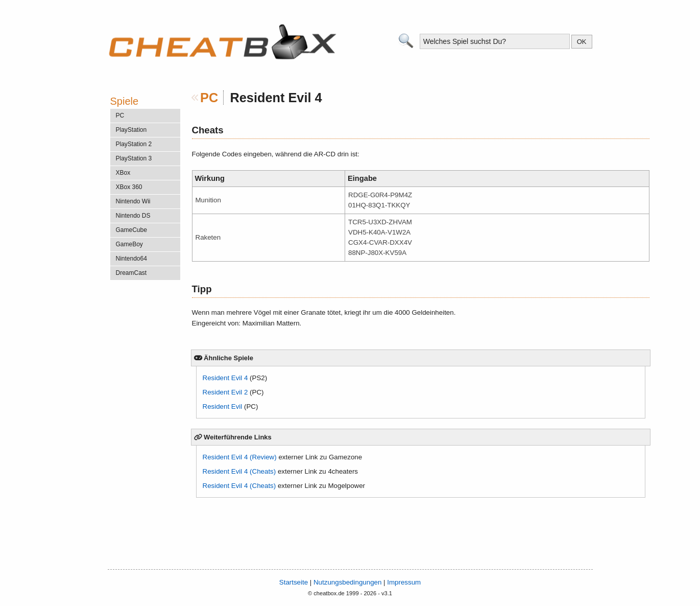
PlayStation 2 (134, 144)
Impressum (404, 582)
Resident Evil (223, 406)
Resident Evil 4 (225, 378)
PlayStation (131, 130)
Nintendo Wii (133, 201)
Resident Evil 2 (225, 392)
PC (209, 98)
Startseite (294, 582)
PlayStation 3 (134, 158)
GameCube (131, 230)
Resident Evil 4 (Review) (240, 457)
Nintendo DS (133, 216)
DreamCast (131, 273)
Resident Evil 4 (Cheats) (239, 471)
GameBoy (129, 244)
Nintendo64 (131, 259)
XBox (123, 173)
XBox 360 (129, 187)
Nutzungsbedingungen (347, 582)
